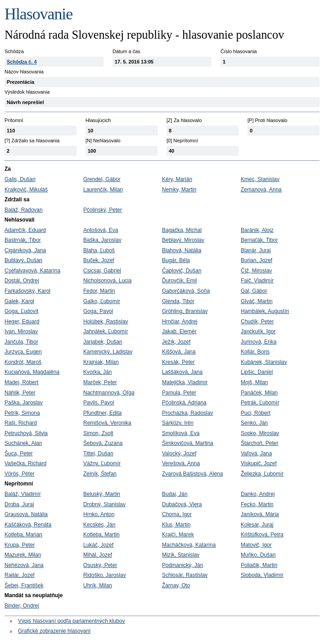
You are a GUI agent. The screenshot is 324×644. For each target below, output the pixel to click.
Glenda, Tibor (178, 301)
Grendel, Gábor (102, 179)
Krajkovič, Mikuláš (26, 190)
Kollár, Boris (255, 352)
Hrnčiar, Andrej (180, 322)
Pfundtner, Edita (102, 413)
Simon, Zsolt (98, 433)
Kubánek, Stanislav (264, 362)
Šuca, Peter (19, 454)
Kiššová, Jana (179, 352)
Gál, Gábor (254, 291)
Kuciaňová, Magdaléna (32, 372)
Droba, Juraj (19, 504)
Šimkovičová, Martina (188, 443)
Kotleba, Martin (101, 535)
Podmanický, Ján (182, 565)
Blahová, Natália (182, 250)
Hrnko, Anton (99, 514)
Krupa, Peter (20, 545)
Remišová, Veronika (107, 423)
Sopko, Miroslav (260, 433)
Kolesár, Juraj (257, 525)
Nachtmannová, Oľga (109, 393)
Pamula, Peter (179, 393)
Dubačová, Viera (182, 504)
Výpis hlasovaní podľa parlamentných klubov (72, 621)
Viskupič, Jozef (259, 463)
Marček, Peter (100, 382)
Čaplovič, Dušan (182, 271)
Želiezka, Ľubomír (262, 474)
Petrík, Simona (22, 413)
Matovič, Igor (256, 545)
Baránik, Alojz (257, 230)
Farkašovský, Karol (27, 291)
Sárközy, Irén (178, 423)
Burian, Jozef (256, 260)
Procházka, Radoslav (187, 413)
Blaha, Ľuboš (99, 250)
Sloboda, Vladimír (262, 575)
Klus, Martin (176, 525)
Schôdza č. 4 (22, 62)
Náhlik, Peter (20, 393)
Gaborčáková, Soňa (186, 291)
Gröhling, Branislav (185, 311)
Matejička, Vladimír (185, 382)
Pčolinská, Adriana (184, 403)
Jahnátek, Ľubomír (106, 331)
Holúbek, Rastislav (106, 322)
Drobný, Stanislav (104, 504)
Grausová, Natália (26, 514)
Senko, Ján (254, 423)
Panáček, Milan (259, 393)
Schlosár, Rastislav (185, 575)
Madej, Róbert (21, 382)
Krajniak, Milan (101, 362)
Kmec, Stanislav (260, 179)
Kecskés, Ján (99, 525)
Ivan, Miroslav (21, 331)
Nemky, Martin (179, 190)
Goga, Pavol (98, 311)
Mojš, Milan (254, 382)
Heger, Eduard (22, 322)
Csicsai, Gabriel (102, 271)
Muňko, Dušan (258, 555)
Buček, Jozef (99, 260)
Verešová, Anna (181, 463)
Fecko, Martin (257, 504)
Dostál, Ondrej (22, 281)
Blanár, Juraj (256, 250)
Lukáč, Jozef (98, 545)
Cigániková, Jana (25, 250)
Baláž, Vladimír (23, 494)
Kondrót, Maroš (23, 362)
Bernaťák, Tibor (259, 240)
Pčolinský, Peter (103, 210)
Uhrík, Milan (98, 585)
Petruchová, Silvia (26, 433)
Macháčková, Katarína (189, 545)
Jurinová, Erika (259, 342)
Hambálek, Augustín (265, 311)
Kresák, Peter (178, 362)
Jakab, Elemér (179, 331)
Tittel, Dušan (98, 454)
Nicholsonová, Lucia (107, 281)
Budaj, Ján (175, 494)
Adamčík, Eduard (25, 230)
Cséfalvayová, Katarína (32, 271)
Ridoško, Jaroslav (105, 575)
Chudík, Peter (257, 322)
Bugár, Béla (176, 260)
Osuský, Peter (100, 565)
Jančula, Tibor (21, 342)
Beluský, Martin (102, 494)
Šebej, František (24, 585)
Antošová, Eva (101, 230)
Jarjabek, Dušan (103, 342)
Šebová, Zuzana (103, 443)
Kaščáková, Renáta (28, 525)
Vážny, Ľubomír (102, 463)
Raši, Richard (21, 423)
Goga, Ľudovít (21, 311)
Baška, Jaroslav (102, 240)
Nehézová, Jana (24, 565)
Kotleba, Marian (23, 535)
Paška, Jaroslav (24, 403)
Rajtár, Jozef (20, 575)
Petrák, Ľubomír (260, 403)
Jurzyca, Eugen (23, 352)
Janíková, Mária (260, 514)
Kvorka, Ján (97, 372)
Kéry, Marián (177, 179)
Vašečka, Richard (25, 463)
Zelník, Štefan (100, 474)
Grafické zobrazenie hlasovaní (54, 631)
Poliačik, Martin (259, 565)
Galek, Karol (19, 301)
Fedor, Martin (99, 291)
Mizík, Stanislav (181, 555)
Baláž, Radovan (24, 210)
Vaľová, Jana (256, 454)
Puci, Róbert (256, 413)
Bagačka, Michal (182, 230)
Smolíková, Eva (181, 433)
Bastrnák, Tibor (23, 240)
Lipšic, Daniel (257, 372)
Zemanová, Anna (261, 190)
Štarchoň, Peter (259, 443)
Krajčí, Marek (178, 535)
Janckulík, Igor (258, 331)
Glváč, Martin (257, 301)
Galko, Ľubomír (102, 301)
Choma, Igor (177, 514)
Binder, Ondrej (22, 606)
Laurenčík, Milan (103, 190)
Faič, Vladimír (257, 281)
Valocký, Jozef (179, 454)
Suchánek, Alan (23, 443)
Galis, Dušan (20, 179)
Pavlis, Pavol (99, 403)
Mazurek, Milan (23, 555)
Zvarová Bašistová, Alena (192, 474)
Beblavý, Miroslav (183, 240)
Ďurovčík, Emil (179, 281)
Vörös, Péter (20, 474)
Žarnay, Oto (176, 585)
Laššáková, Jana (182, 372)
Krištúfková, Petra (262, 535)
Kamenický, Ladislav (108, 352)
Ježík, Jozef (176, 342)
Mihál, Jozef (98, 555)
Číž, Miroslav (256, 271)
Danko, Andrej (258, 494)
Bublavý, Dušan (23, 260)
